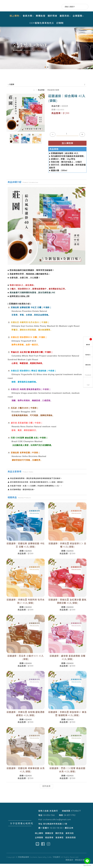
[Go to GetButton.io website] (87, 866)
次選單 (47, 88)
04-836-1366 (49, 819)
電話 (40, 819)
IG (59, 7)
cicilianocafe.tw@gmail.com (57, 824)
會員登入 (88, 355)
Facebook (49, 7)
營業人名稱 (43, 815)
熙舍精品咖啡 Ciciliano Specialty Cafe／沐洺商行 (22, 6)
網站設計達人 (81, 864)
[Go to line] (87, 861)
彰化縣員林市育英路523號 (55, 828)
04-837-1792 (70, 819)
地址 (40, 828)
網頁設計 (69, 864)
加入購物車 (67, 147)
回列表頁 (46, 790)
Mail (40, 824)
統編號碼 (66, 815)
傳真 (61, 819)
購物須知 (88, 365)
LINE (54, 7)
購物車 (89, 342)
